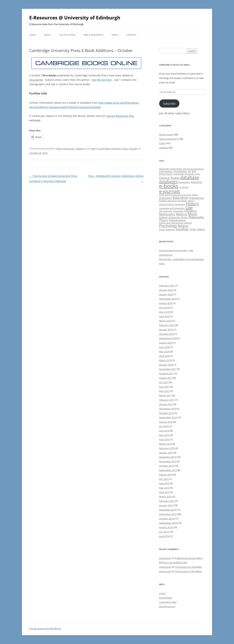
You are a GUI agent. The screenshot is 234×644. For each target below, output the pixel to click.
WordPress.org (167, 606)
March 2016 (165, 444)
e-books (133, 149)
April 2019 (164, 316)
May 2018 (164, 351)
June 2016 (164, 431)
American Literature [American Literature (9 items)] (193, 169)
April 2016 (164, 439)
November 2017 (168, 369)
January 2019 (166, 330)
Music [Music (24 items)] (193, 214)
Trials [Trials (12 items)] (193, 229)
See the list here (102, 80)
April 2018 (164, 356)
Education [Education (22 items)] (180, 198)
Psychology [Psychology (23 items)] (168, 226)
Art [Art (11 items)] (189, 171)
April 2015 (164, 492)
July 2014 (164, 532)
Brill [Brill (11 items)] (194, 171)
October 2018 (166, 334)
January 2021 (166, 290)
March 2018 (165, 360)
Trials (115, 35)
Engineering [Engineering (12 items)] (196, 198)
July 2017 (164, 382)
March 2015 (165, 497)
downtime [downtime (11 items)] (196, 182)
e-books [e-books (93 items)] (169, 186)
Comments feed (168, 602)
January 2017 (166, 404)
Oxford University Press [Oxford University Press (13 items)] (173, 217)
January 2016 (166, 453)
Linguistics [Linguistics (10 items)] (178, 211)
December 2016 (167, 409)
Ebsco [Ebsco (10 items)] (195, 195)
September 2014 (168, 523)
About (48, 35)
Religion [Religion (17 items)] (183, 226)
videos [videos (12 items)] (201, 229)
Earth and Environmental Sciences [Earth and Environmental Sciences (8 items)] (175, 195)
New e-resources (94, 35)
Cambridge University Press (113, 149)
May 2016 (164, 435)
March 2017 (165, 395)
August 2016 (166, 422)
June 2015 (164, 483)
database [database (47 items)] (190, 177)
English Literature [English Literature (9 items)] (168, 201)
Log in (162, 593)
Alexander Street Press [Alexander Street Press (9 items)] (171, 169)
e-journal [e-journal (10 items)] (184, 187)
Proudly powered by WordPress (45, 629)
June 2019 (164, 308)
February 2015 (167, 501)
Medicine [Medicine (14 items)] (182, 214)
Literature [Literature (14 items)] (190, 211)
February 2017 (167, 400)
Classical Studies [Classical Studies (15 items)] (169, 178)
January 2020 (166, 294)
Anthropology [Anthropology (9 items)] (166, 171)
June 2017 (164, 387)
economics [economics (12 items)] (166, 198)
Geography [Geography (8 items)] (180, 204)
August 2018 (166, 343)
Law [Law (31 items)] (189, 208)
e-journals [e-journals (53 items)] (170, 191)
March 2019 (165, 321)
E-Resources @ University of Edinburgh (75, 18)
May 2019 (164, 312)
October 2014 (166, 519)
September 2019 (168, 299)
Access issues (67, 35)
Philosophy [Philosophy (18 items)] (196, 217)
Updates (131, 35)
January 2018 (166, 365)
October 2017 (166, 373)
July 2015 (164, 479)
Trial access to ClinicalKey (188, 567)
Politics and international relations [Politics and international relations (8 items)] (175, 223)
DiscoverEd (36, 80)
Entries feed (165, 598)
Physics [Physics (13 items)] (164, 220)
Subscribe (169, 103)
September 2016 (168, 417)
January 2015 (166, 505)
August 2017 (166, 378)
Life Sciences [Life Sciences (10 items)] (166, 211)
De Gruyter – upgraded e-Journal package (181, 259)
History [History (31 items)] (193, 204)
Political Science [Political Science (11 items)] (177, 220)
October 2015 (166, 466)
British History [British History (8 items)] (166, 174)
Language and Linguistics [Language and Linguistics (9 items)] (172, 208)
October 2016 (166, 413)
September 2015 (168, 470)
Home (33, 35)
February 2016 (167, 448)
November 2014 (168, 514)
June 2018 (164, 347)
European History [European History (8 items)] (186, 201)
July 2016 (164, 426)
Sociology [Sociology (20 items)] (182, 229)
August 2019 (166, 303)
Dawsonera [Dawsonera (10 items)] (184, 182)
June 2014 (164, 536)
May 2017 (164, 391)
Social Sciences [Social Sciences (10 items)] (167, 229)
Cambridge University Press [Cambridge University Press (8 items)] (187, 174)
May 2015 (164, 488)
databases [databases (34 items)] (168, 181)
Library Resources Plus (120, 116)
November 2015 (168, 461)
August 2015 (166, 475)
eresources (165, 558)
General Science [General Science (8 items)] (167, 204)
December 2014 (167, 510)
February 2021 (167, 286)
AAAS (162, 264)
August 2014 (166, 527)
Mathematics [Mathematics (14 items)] (167, 214)
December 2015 (167, 457)
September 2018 (168, 338)
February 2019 (167, 325)
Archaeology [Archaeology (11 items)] (180, 171)
